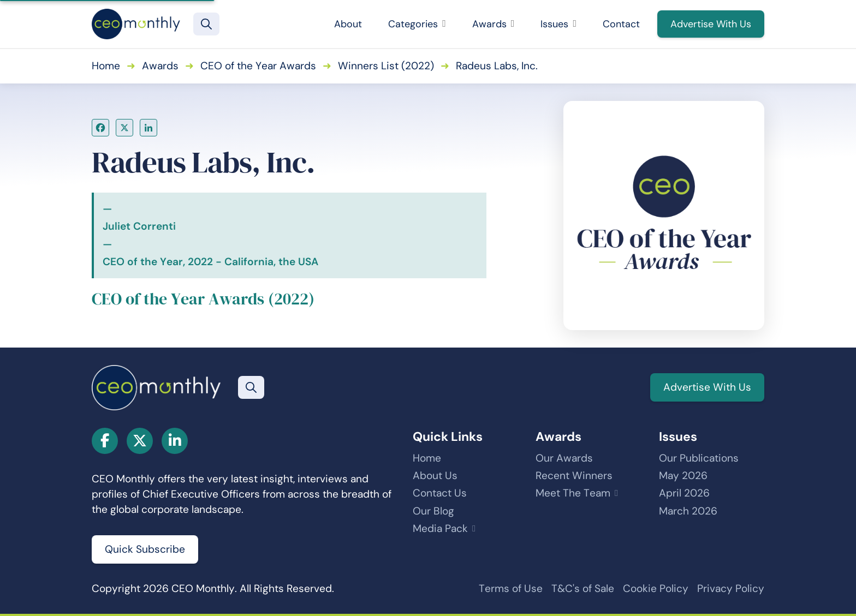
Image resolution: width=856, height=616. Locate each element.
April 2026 (684, 493)
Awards (494, 24)
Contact (621, 24)
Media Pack (440, 528)
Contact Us (440, 493)
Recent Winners (574, 476)
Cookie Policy (656, 588)
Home (106, 66)
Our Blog (433, 511)
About (348, 24)
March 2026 (688, 511)
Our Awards (564, 458)
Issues (558, 24)
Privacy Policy (731, 588)
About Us (435, 476)
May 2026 (683, 476)
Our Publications (699, 458)
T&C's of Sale (583, 588)
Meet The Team (573, 493)
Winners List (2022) (386, 66)
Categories (417, 24)
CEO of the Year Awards (258, 66)
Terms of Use (511, 588)
